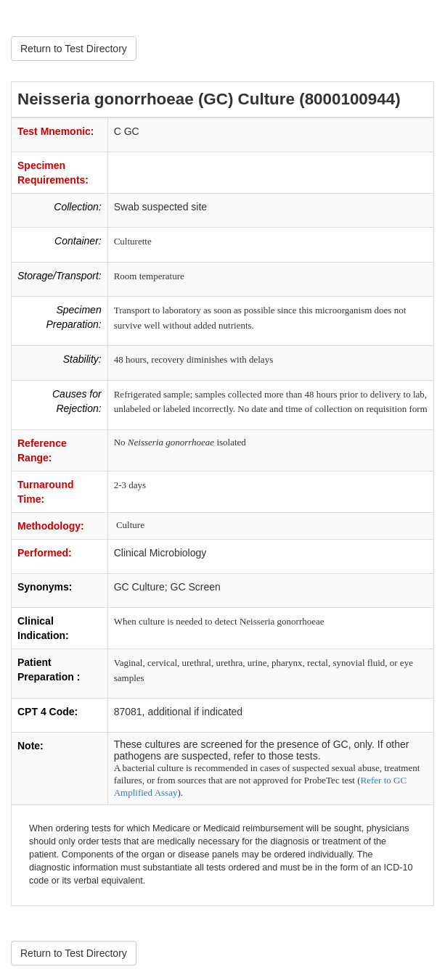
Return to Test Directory (74, 49)
